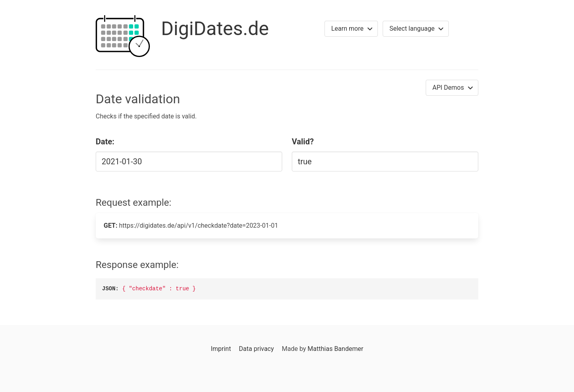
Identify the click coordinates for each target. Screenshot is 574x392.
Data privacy (256, 349)
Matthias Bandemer (336, 349)
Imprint (221, 349)
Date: (105, 142)
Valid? (303, 142)
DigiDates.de (215, 29)
